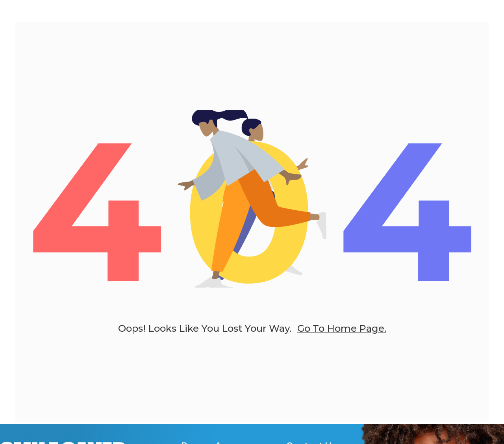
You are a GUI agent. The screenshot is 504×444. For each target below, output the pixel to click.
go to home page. (342, 333)
